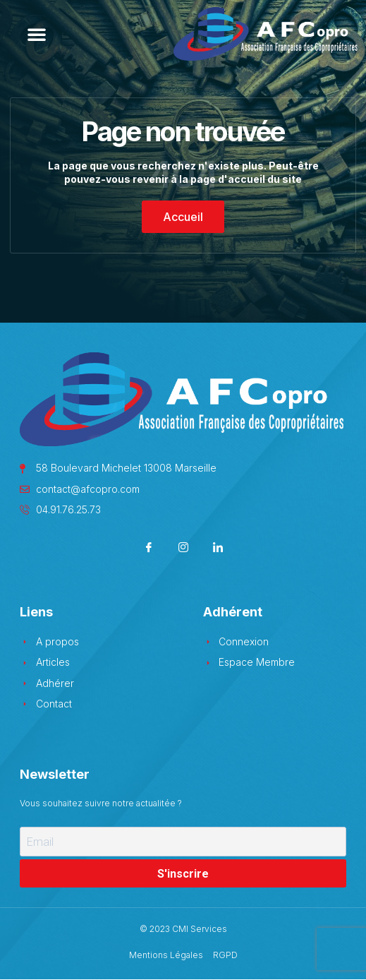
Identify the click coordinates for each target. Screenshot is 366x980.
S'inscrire (183, 874)
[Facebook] (148, 548)
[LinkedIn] (218, 548)
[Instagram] (183, 548)
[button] (37, 34)
